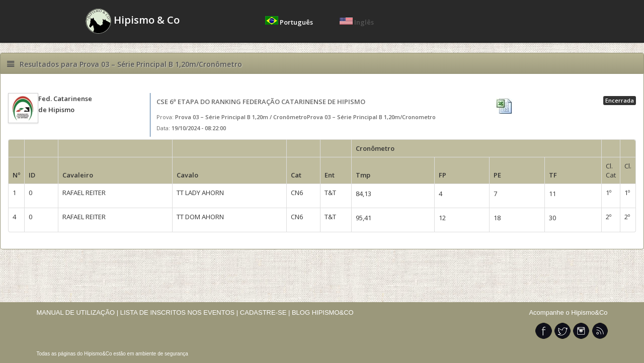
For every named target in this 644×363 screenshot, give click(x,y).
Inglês (357, 22)
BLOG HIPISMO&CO (323, 312)
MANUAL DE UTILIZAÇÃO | (78, 312)
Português (290, 22)
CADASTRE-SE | (266, 312)
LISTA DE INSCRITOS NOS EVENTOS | (179, 312)
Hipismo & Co (133, 21)
